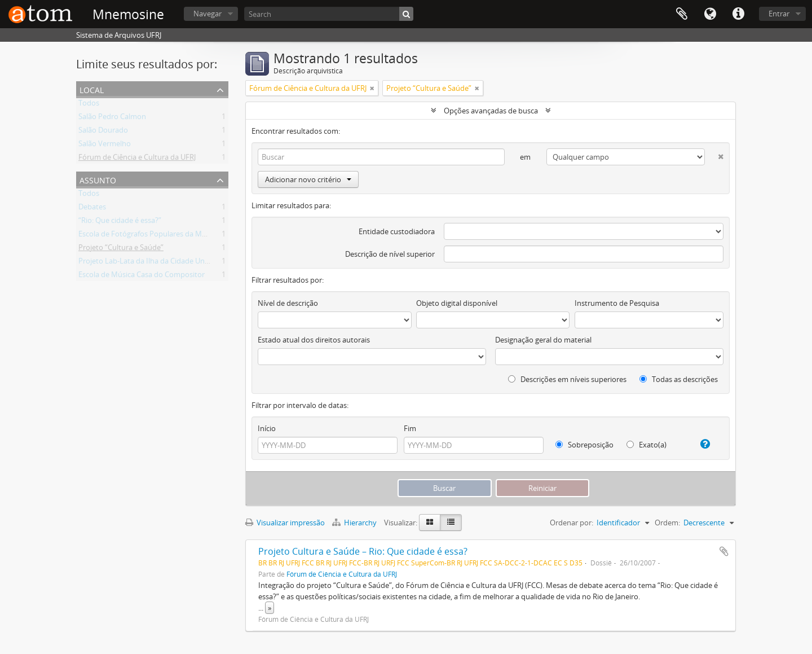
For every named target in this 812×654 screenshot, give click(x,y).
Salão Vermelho (105, 146)
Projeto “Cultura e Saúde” (121, 249)
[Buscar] (406, 14)
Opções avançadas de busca (491, 111)
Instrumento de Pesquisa (617, 303)
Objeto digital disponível (457, 303)
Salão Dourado (103, 132)
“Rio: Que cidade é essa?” (120, 222)
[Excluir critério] (714, 154)
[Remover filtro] (372, 88)
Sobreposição (584, 445)
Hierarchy (355, 523)
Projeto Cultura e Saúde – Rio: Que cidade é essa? (363, 551)
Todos (89, 105)
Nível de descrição (288, 303)
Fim (410, 428)
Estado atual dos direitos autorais (314, 340)
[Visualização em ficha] (430, 523)
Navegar (208, 14)
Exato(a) (646, 445)
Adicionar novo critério (308, 179)
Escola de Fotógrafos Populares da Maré (145, 236)
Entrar (779, 14)
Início (267, 428)
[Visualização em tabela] (451, 523)
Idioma (710, 14)
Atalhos (738, 14)
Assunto (98, 179)
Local (92, 89)
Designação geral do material (543, 340)
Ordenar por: (572, 523)
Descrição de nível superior (390, 254)
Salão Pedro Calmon (112, 118)
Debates (92, 209)
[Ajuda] (701, 444)
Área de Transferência (682, 14)
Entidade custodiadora (397, 231)
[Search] (329, 14)
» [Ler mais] (270, 608)
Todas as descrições (679, 379)
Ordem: (667, 523)
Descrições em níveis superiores (567, 379)
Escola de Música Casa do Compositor (142, 276)
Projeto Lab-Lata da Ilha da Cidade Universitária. (159, 263)
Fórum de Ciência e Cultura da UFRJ (137, 159)
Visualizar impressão (285, 523)
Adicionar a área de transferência (724, 551)
